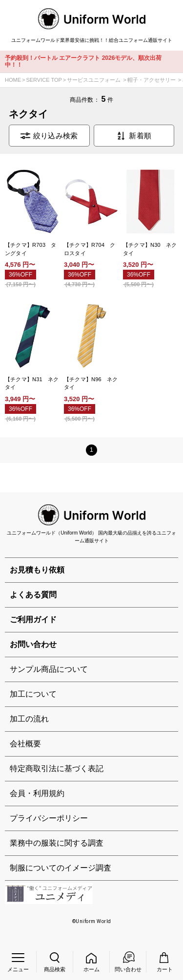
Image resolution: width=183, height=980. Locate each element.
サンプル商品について (49, 669)
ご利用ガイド (33, 619)
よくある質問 (33, 595)
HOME (13, 80)
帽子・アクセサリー (152, 80)
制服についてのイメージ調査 (61, 868)
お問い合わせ (33, 644)
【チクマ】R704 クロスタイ (90, 249)
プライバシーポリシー (49, 818)
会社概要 (25, 744)
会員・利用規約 (37, 793)
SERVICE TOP (44, 80)
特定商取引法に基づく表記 (57, 768)
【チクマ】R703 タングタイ (31, 249)
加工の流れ (29, 719)
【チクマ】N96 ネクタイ (91, 383)
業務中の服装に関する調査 (57, 843)
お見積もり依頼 (37, 570)
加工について (33, 694)
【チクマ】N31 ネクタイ (32, 383)
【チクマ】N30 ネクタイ (150, 249)
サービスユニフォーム (94, 80)
